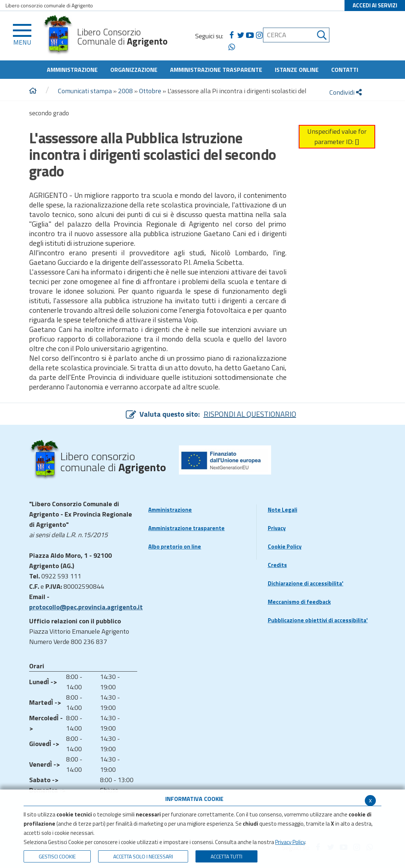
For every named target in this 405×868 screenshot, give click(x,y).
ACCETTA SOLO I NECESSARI (143, 856)
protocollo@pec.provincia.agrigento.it (86, 607)
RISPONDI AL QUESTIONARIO (250, 414)
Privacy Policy (290, 842)
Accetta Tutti (226, 856)
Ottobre (150, 91)
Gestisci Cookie (57, 856)
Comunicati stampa (85, 91)
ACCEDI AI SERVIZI (375, 5)
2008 (125, 91)
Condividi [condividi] (346, 92)
